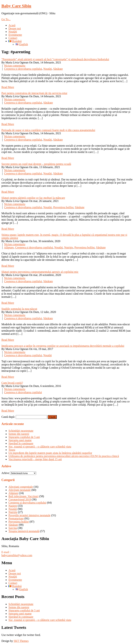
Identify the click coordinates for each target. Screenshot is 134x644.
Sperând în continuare (21, 443)
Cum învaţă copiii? (12, 383)
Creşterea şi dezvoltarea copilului (23, 69)
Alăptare (9, 247)
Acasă (12, 25)
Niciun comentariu (15, 66)
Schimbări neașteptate (21, 431)
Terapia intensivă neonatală (24, 531)
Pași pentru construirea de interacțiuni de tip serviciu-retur (34, 93)
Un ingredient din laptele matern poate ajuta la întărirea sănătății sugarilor (50, 453)
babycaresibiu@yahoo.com (17, 555)
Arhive (5, 473)
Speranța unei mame (20, 440)
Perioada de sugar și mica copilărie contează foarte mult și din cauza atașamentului (48, 130)
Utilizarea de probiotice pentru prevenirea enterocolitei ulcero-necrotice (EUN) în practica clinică (64, 456)
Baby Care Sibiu (16, 6)
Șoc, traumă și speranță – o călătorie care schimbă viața (40, 447)
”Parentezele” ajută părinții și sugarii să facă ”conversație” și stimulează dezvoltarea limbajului (55, 59)
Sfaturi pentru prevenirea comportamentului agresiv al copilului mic (40, 272)
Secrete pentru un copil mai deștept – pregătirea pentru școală (36, 164)
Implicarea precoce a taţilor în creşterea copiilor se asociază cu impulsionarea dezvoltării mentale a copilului (63, 346)
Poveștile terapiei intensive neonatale (30, 515)
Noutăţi (48, 69)
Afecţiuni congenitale (21, 487)
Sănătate (58, 69)
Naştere (13, 506)
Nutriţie (69, 247)
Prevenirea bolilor (63, 207)
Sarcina (13, 528)
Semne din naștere (19, 434)
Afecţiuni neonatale (20, 490)
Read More (8, 87)
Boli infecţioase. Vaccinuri (24, 496)
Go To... (6, 19)
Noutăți (13, 32)
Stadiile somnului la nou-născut (19, 309)
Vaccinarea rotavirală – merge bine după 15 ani (35, 459)
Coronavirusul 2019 (20, 499)
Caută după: (8, 417)
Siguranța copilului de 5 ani (24, 437)
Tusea (12, 450)
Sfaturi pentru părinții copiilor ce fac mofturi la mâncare (33, 198)
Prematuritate (16, 518)
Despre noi (15, 28)
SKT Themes (21, 641)
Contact (13, 38)
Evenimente (15, 35)
